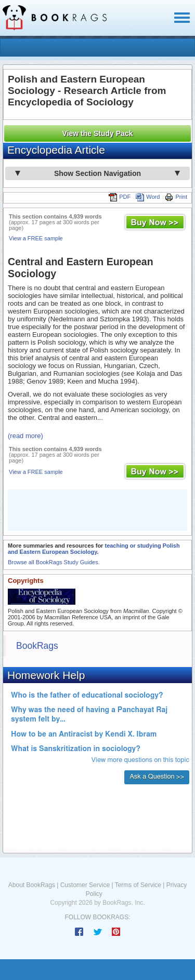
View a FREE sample (36, 238)
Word (148, 197)
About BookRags (32, 885)
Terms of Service (138, 885)
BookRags (37, 646)
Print (176, 197)
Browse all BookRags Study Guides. (54, 562)
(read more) (25, 436)
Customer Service (85, 885)
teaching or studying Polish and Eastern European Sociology (94, 549)
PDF (120, 197)
